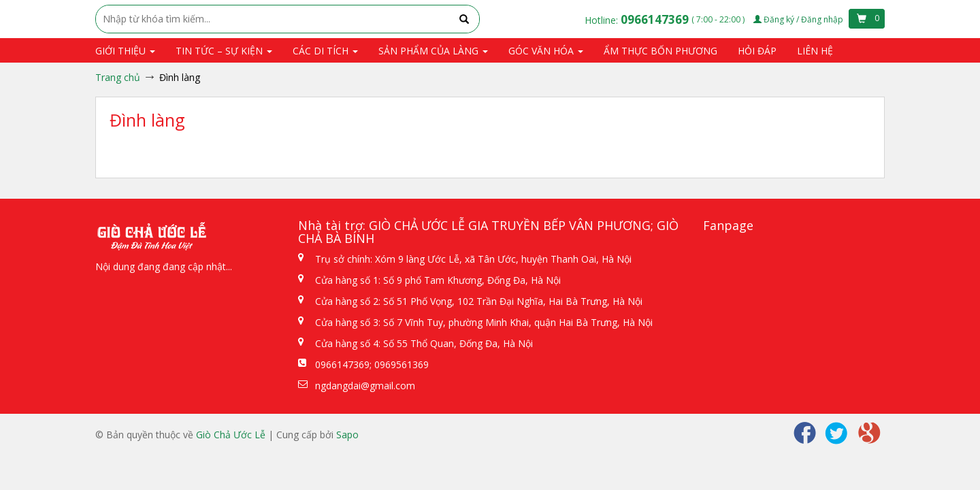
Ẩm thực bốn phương (660, 51)
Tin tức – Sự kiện (224, 51)
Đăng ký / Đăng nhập (799, 19)
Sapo (347, 435)
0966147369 (656, 19)
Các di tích (325, 51)
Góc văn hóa (546, 51)
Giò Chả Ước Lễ (231, 435)
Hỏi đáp (757, 51)
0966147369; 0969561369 (372, 364)
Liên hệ (815, 51)
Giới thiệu (125, 51)
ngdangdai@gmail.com (365, 386)
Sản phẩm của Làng (433, 51)
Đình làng (147, 120)
